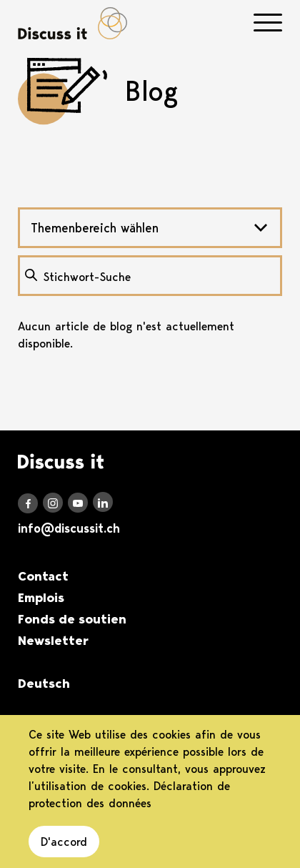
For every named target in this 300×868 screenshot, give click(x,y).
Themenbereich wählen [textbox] (95, 228)
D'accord (64, 842)
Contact (43, 576)
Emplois (41, 598)
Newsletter (53, 641)
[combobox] (150, 228)
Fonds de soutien (72, 619)
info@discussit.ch (69, 528)
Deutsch (44, 684)
